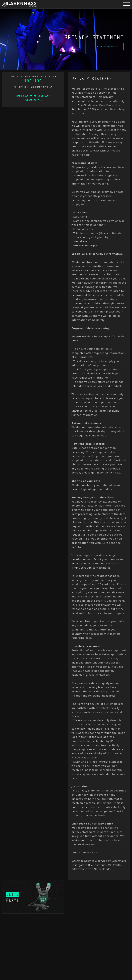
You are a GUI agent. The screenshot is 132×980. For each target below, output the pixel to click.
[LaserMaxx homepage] (19, 4)
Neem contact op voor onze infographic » (33, 98)
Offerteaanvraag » (107, 47)
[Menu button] (126, 4)
